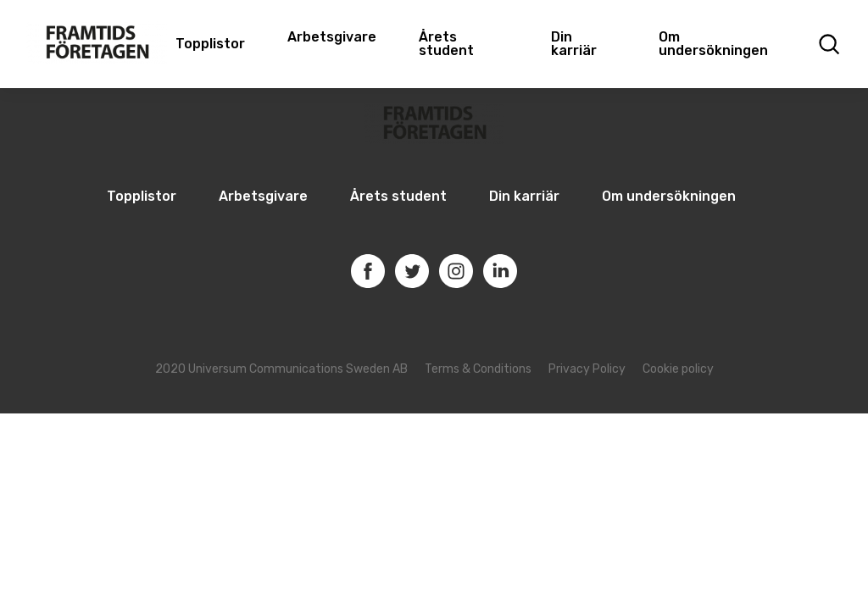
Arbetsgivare (332, 37)
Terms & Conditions (478, 369)
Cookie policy (678, 369)
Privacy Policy (587, 369)
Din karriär (574, 44)
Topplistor (142, 196)
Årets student (446, 44)
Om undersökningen (713, 44)
